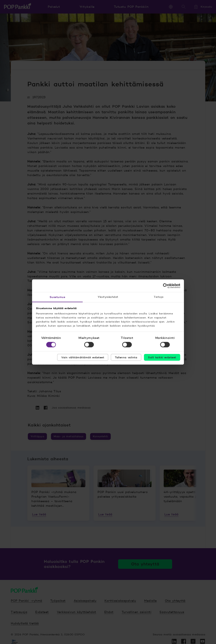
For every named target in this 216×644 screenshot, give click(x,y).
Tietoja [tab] (159, 297)
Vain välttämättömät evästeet (83, 357)
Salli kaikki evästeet (162, 357)
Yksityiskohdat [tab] (108, 297)
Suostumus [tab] (57, 297)
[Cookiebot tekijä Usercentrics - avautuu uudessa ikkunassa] (165, 286)
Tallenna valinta (126, 357)
